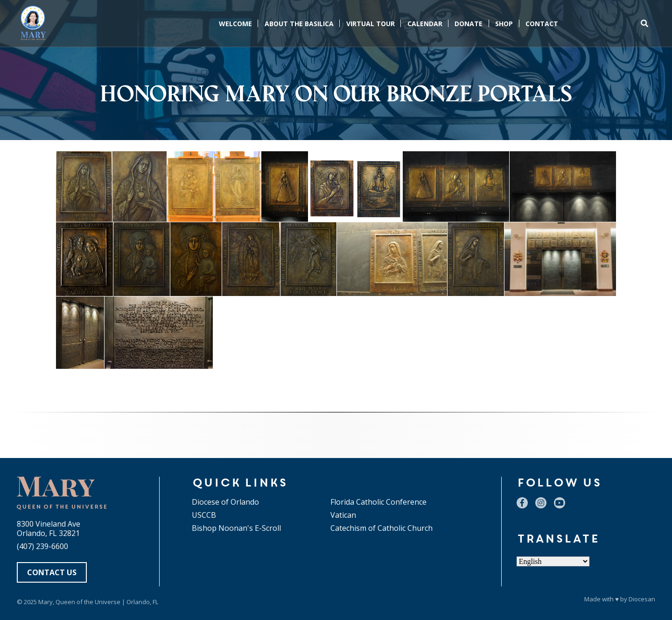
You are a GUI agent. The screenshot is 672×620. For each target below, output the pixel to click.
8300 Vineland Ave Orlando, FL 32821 (49, 528)
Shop (504, 24)
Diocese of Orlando (225, 502)
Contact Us (52, 572)
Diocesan (642, 599)
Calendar (425, 24)
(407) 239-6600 (42, 546)
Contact (542, 24)
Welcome (235, 24)
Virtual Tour (371, 24)
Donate (469, 24)
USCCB (204, 515)
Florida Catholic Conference (378, 502)
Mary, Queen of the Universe (79, 602)
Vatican (343, 515)
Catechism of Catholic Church (381, 528)
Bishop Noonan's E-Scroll (236, 528)
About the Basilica (299, 24)
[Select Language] (553, 561)
